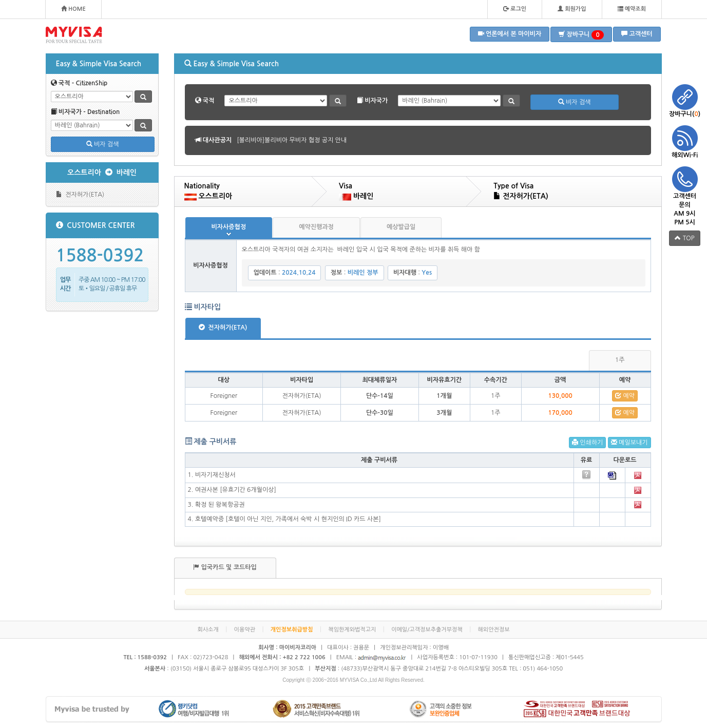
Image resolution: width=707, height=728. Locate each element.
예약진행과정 (316, 227)
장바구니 (581, 35)
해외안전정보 (494, 630)
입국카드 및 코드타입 (225, 567)
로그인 (515, 9)
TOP (684, 238)
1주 (620, 360)
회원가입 (572, 9)
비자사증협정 (229, 227)
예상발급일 (401, 227)
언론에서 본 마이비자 (510, 34)
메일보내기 (629, 442)
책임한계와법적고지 (352, 630)
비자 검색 (103, 144)
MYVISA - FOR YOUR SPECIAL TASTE (74, 35)
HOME (73, 9)
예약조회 (632, 9)
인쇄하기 (587, 442)
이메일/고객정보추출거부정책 (427, 630)
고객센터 (637, 34)
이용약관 (245, 630)
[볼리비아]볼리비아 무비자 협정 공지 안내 (292, 140)
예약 (625, 396)
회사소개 (208, 630)
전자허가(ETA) (80, 194)
